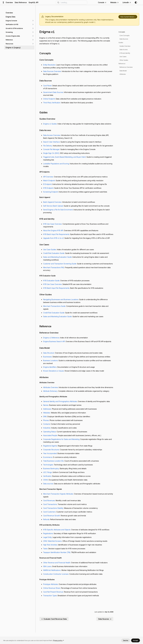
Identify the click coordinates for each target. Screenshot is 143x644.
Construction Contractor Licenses (56, 574)
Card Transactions (50, 504)
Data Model (45, 348)
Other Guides (46, 294)
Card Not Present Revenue (53, 592)
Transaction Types (50, 596)
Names (46, 405)
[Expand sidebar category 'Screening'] (33, 32)
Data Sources (46, 81)
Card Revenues (49, 500)
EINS (45, 417)
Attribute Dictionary (50, 391)
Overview (9, 2)
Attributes (44, 377)
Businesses (47, 357)
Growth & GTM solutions (14, 28)
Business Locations (50, 360)
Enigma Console (11, 21)
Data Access (45, 130)
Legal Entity (47, 537)
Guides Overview (47, 119)
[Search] (71, 2)
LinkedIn (126, 2)
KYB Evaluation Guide (47, 276)
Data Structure (49, 353)
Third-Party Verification (52, 103)
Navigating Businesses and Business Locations (61, 299)
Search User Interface (51, 142)
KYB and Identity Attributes (49, 525)
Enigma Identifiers (50, 367)
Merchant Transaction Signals (51, 489)
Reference (9, 40)
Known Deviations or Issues (54, 371)
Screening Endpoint (51, 192)
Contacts (47, 424)
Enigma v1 (47, 32)
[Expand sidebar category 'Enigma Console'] (33, 21)
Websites (47, 413)
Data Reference (21, 2)
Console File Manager (51, 149)
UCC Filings (47, 472)
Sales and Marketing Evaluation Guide (57, 257)
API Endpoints (45, 172)
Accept (136, 640)
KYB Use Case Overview (52, 224)
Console (101, 2)
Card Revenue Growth (52, 516)
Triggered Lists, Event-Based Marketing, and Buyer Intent (64, 157)
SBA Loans (47, 566)
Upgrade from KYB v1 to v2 (53, 238)
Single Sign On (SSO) (51, 153)
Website (113, 2)
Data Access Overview (52, 135)
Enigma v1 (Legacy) (13, 48)
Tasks (45, 549)
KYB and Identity (47, 219)
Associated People (50, 435)
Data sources (48, 484)
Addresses (47, 409)
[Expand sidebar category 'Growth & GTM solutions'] (33, 28)
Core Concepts (46, 60)
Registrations (48, 533)
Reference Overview (49, 333)
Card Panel (47, 86)
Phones (46, 420)
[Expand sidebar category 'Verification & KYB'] (33, 24)
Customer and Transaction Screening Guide (60, 264)
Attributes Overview (47, 382)
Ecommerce (48, 457)
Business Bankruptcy (51, 468)
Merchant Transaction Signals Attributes (58, 494)
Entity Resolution (49, 65)
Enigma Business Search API (54, 341)
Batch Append (45, 197)
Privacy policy (58, 640)
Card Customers (49, 512)
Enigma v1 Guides (50, 124)
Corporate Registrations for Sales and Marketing (61, 439)
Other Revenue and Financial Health (57, 563)
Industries (47, 428)
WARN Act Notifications (52, 570)
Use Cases (44, 244)
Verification (47, 476)
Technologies (48, 465)
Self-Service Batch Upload (53, 206)
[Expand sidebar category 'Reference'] (33, 40)
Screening (9, 32)
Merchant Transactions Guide (54, 306)
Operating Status (50, 432)
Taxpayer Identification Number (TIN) (57, 552)
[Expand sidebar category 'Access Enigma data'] (33, 36)
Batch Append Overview (52, 202)
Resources (9, 44)
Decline (126, 640)
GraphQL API (33, 2)
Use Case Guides (50, 249)
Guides (43, 112)
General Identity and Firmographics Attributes (60, 401)
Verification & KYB (12, 24)
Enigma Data (11, 17)
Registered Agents (50, 446)
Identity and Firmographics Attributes (53, 397)
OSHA (45, 480)
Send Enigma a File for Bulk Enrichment (58, 210)
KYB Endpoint (48, 188)
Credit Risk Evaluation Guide (54, 253)
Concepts (45, 53)
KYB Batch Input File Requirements (56, 234)
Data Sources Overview (52, 71)
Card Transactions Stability (53, 508)
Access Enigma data (13, 36)
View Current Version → (128, 17)
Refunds (46, 519)
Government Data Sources (53, 92)
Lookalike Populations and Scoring (56, 164)
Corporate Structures (51, 450)
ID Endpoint (47, 184)
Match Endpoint (49, 181)
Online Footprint (49, 99)
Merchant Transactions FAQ (54, 267)
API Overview (48, 177)
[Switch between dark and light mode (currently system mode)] (136, 2)
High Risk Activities (50, 545)
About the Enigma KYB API (53, 230)
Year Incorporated (50, 453)
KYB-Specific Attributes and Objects (57, 530)
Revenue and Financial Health (51, 558)
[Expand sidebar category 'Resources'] (33, 44)
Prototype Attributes (47, 579)
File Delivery (48, 146)
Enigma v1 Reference (51, 338)
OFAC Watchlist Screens (52, 541)
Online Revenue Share (52, 588)
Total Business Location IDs (53, 461)
